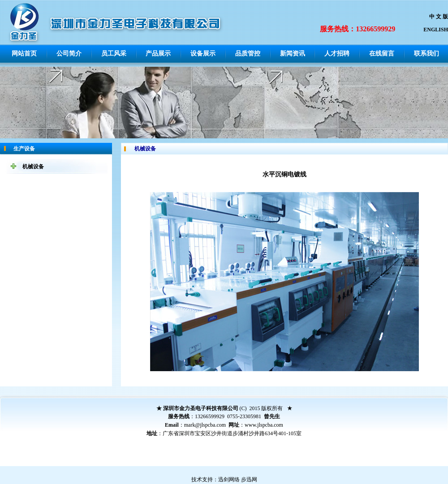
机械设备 (33, 167)
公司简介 (69, 54)
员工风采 (114, 54)
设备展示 (203, 54)
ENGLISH (436, 30)
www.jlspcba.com (264, 425)
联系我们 (426, 54)
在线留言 (382, 54)
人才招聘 (337, 54)
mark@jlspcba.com (205, 425)
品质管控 (248, 54)
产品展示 (158, 54)
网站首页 (24, 54)
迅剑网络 (229, 480)
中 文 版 (439, 17)
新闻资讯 (293, 54)
